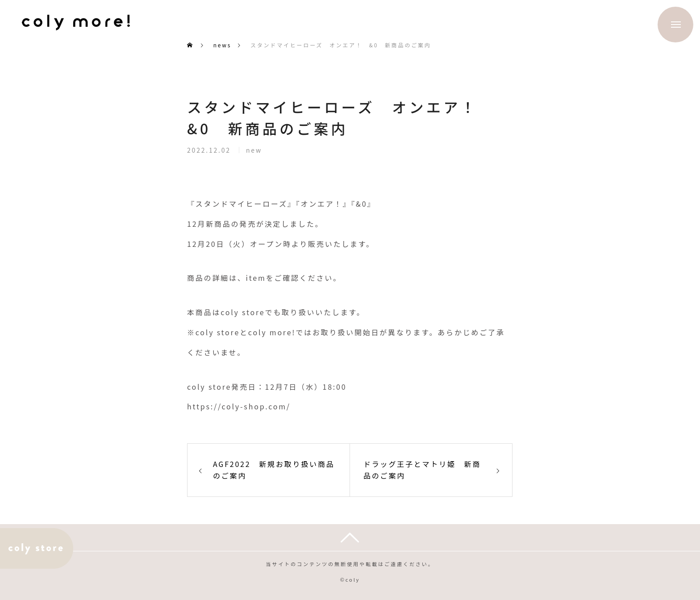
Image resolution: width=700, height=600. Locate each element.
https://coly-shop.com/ (239, 406)
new (254, 152)
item (256, 278)
